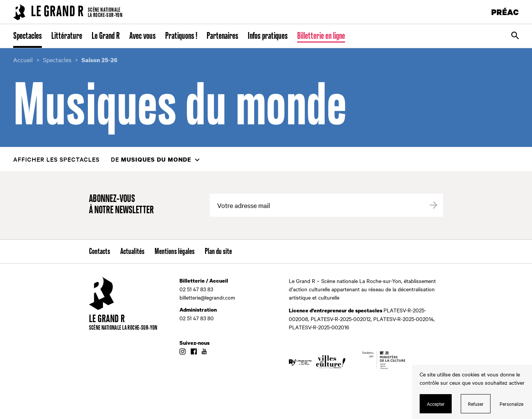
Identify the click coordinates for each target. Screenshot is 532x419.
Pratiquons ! (181, 36)
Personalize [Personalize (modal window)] (511, 404)
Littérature (67, 36)
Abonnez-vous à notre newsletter (121, 205)
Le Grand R (106, 36)
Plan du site (218, 252)
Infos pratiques (268, 36)
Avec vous (143, 36)
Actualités (132, 252)
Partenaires (222, 36)
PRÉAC (505, 12)
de (151, 159)
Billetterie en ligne (321, 36)
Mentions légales (175, 252)
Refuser (476, 404)
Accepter (436, 404)
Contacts (100, 252)
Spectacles (28, 36)
